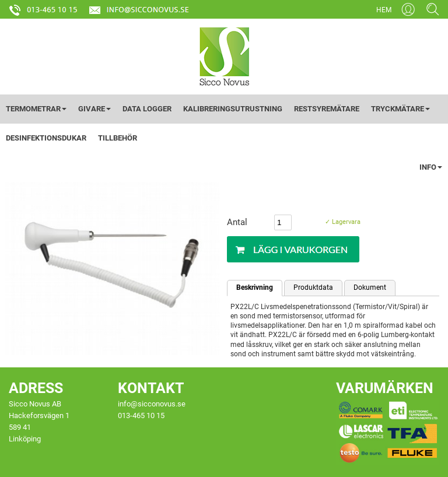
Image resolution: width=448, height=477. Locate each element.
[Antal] (283, 222)
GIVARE (94, 109)
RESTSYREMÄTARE (327, 109)
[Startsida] (224, 56)
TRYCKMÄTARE (400, 109)
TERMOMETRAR (36, 109)
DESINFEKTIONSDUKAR (46, 138)
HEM (384, 10)
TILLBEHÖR (118, 138)
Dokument (370, 287)
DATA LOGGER (147, 109)
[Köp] (293, 249)
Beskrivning (255, 287)
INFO (431, 167)
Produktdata (313, 287)
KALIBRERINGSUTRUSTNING (233, 109)
